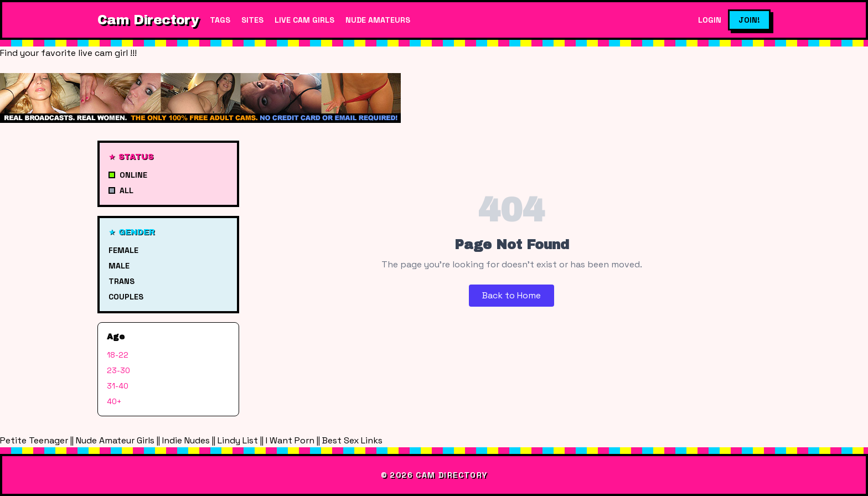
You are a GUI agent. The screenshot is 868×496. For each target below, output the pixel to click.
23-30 (118, 370)
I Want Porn (290, 440)
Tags (220, 20)
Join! (749, 20)
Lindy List (238, 440)
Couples (126, 297)
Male (119, 266)
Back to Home (512, 295)
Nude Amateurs (378, 20)
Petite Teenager (34, 440)
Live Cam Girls (304, 20)
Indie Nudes (186, 440)
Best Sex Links (352, 440)
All (121, 190)
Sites (252, 20)
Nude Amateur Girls (115, 440)
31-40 (118, 386)
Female (123, 250)
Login (710, 20)
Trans (122, 281)
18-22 (118, 355)
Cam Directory (148, 20)
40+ (114, 401)
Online (128, 175)
